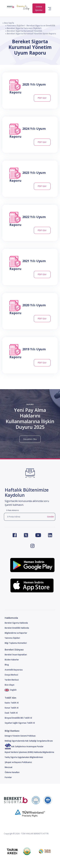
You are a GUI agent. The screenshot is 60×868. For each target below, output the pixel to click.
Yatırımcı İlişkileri (12, 638)
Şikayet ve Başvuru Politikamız (18, 762)
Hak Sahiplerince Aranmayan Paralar (24, 746)
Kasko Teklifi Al (12, 703)
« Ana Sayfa (8, 23)
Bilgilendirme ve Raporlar (16, 633)
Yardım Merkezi (12, 680)
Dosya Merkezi (11, 675)
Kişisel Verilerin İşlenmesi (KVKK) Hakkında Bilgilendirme (29, 752)
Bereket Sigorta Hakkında (16, 623)
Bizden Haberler (12, 660)
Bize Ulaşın (10, 685)
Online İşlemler (39, 8)
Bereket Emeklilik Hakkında (17, 628)
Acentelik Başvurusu (14, 670)
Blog (7, 665)
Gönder (51, 517)
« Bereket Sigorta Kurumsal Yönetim (22, 31)
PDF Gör (42, 98)
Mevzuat (9, 767)
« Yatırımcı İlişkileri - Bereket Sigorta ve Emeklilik (29, 26)
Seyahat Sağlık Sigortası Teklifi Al (20, 723)
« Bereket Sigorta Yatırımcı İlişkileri (22, 28)
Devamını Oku (30, 439)
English (11, 690)
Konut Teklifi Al (12, 708)
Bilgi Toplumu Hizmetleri (16, 643)
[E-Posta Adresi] (25, 517)
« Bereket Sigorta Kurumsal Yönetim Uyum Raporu (29, 34)
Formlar (8, 777)
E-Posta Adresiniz (13, 510)
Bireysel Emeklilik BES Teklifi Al (18, 718)
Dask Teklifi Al (11, 713)
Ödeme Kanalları (12, 772)
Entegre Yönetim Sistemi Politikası (20, 736)
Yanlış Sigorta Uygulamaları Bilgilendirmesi (24, 757)
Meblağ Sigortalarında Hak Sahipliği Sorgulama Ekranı (29, 741)
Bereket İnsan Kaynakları (16, 655)
